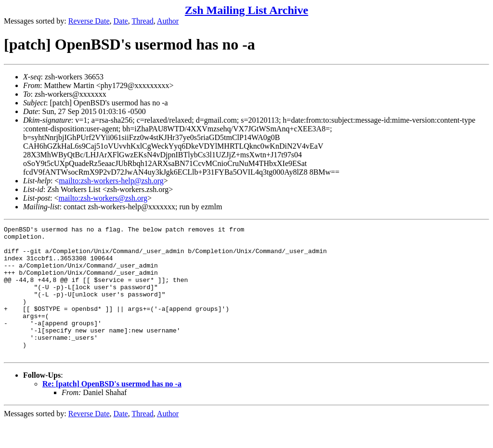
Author (168, 21)
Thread (142, 21)
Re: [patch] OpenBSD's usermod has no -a (112, 410)
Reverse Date (89, 21)
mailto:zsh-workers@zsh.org (103, 198)
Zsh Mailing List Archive (246, 10)
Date (121, 21)
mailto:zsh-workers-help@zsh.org (111, 181)
